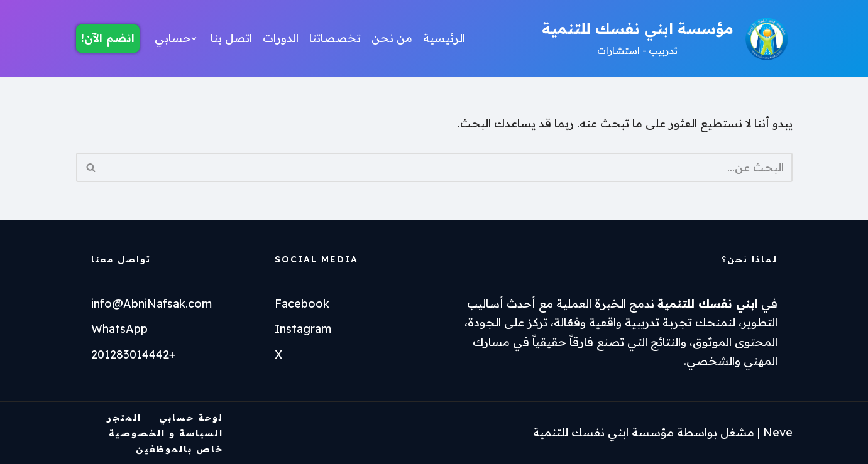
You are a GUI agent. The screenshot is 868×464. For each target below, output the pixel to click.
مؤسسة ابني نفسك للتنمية (603, 432)
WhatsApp (119, 329)
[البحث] (448, 167)
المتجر (124, 418)
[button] (194, 39)
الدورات (281, 38)
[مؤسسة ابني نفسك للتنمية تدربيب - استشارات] (667, 38)
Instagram (303, 329)
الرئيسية (444, 38)
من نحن (392, 38)
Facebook (302, 304)
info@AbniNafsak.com (151, 304)
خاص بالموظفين (179, 449)
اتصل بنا (231, 38)
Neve (778, 432)
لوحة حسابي (191, 418)
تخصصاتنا (335, 38)
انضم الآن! (108, 38)
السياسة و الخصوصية (166, 433)
